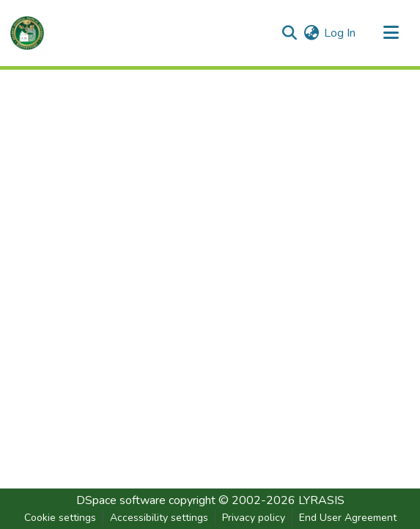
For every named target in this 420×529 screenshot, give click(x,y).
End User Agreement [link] (348, 518)
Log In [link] (340, 33)
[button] (27, 33)
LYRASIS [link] (321, 500)
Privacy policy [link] (254, 518)
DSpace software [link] (121, 500)
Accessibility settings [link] (159, 518)
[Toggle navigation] (391, 33)
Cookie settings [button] (60, 518)
